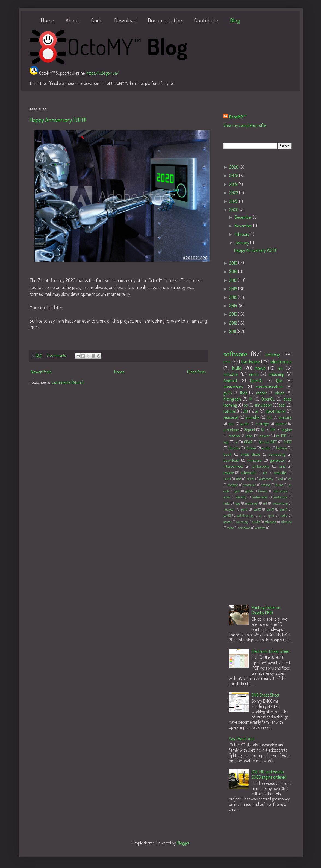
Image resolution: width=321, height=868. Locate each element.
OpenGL (268, 399)
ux (265, 472)
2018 (234, 271)
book (228, 454)
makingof (251, 503)
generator (278, 460)
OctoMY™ (238, 117)
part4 (283, 509)
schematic (248, 472)
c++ (227, 361)
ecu (231, 423)
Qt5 (273, 429)
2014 (233, 306)
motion (234, 436)
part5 (227, 515)
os (246, 405)
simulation (263, 405)
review (229, 472)
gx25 (228, 393)
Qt (263, 429)
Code (97, 20)
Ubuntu (234, 448)
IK (251, 399)
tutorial (230, 411)
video (231, 528)
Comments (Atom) (68, 382)
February (242, 234)
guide (245, 423)
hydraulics (280, 491)
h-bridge (262, 423)
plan (250, 436)
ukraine (286, 522)
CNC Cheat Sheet (266, 695)
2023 (234, 193)
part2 (257, 509)
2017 (234, 280)
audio (266, 448)
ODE (270, 417)
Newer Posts (41, 372)
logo (237, 503)
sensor (228, 522)
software (235, 354)
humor (263, 491)
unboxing (276, 374)
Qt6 (238, 479)
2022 (234, 201)
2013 (234, 314)
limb (244, 393)
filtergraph (232, 399)
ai (257, 411)
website (280, 472)
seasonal (231, 417)
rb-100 (281, 436)
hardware (251, 361)
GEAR (248, 442)
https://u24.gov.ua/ (103, 73)
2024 (234, 184)
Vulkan (251, 448)
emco (254, 374)
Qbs (279, 381)
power (265, 436)
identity (241, 497)
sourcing (242, 522)
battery (282, 448)
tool (282, 405)
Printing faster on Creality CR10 (266, 610)
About (72, 20)
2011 (233, 331)
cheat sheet (250, 454)
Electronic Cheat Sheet (270, 651)
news (260, 368)
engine (287, 429)
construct (249, 485)
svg (226, 442)
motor (261, 393)
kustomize (280, 497)
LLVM (227, 479)
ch (290, 479)
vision (280, 393)
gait (237, 491)
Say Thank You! (242, 739)
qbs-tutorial (276, 411)
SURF (288, 442)
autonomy (266, 479)
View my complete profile (245, 125)
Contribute (206, 20)
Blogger (183, 843)
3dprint (250, 429)
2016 (234, 289)
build (237, 368)
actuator (231, 374)
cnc (280, 368)
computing (277, 454)
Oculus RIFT (268, 442)
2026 (234, 167)
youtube (252, 417)
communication (269, 387)
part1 (244, 509)
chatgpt (233, 485)
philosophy (261, 466)
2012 (234, 323)
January (242, 243)
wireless (260, 528)
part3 (270, 509)
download (231, 460)
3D (245, 411)
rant (282, 466)
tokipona (270, 522)
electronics (281, 361)
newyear (229, 509)
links (227, 503)
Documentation (165, 20)
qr (260, 515)
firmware (254, 460)
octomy (273, 354)
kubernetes (260, 497)
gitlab (249, 491)
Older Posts (196, 372)
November (244, 226)
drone (279, 485)
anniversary (233, 387)
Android (230, 381)
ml (265, 503)
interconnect (233, 466)
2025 (234, 176)
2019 (234, 263)
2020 (234, 210)
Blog (235, 20)
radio (284, 515)
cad (281, 479)
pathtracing (245, 515)
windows (244, 528)
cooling (266, 485)
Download (125, 20)
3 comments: (57, 355)
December (244, 217)
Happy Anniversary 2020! (58, 120)
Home (47, 20)
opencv (281, 423)
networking (280, 503)
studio (256, 522)
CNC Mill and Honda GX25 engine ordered (269, 774)
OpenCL (256, 381)
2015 (234, 297)
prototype (231, 429)
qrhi (271, 515)
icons (227, 497)
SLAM (250, 479)
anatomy (285, 417)
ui (236, 442)
